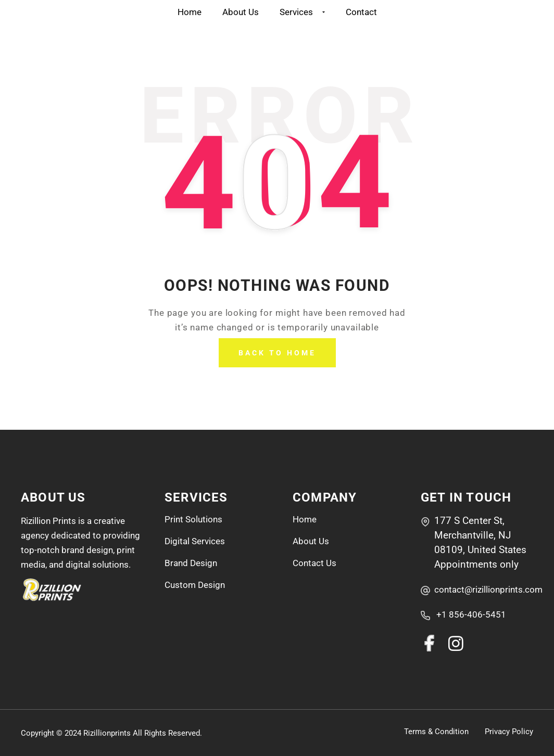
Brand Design (191, 563)
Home (190, 12)
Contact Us (314, 563)
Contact (361, 12)
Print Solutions (193, 519)
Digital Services (195, 541)
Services (302, 12)
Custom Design (195, 585)
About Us (241, 12)
